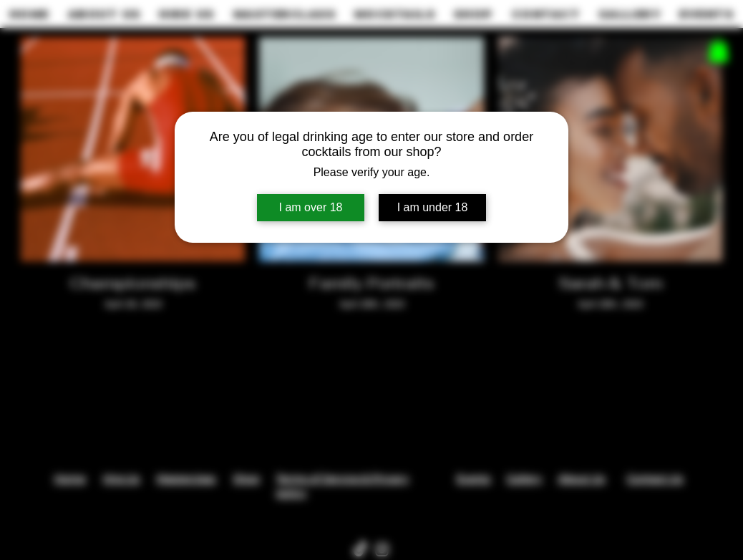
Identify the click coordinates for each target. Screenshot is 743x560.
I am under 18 (433, 207)
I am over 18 (311, 207)
